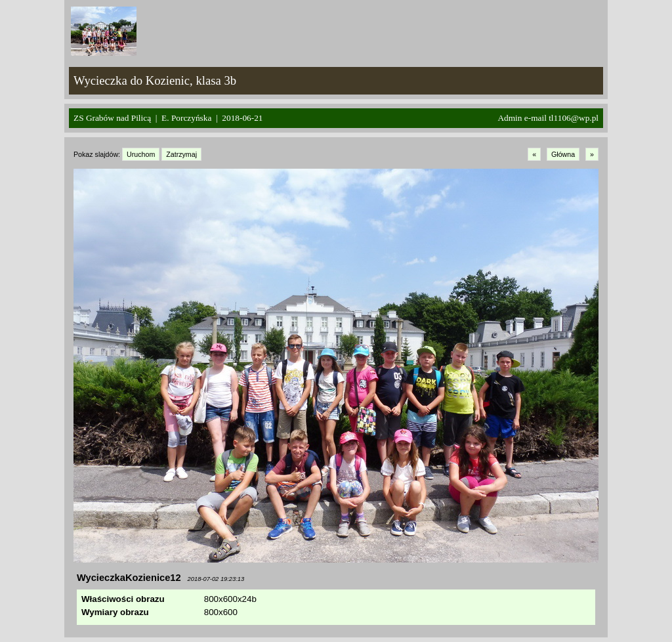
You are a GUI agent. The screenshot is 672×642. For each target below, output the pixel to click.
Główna (563, 154)
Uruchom (141, 154)
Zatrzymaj (181, 154)
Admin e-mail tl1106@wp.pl (548, 118)
